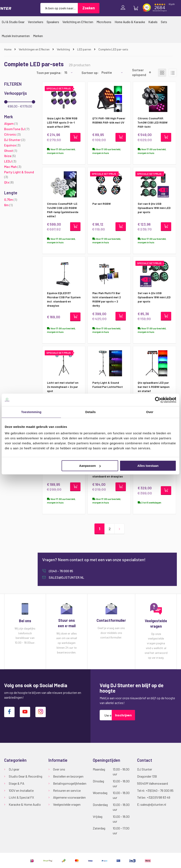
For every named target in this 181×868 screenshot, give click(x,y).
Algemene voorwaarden (69, 797)
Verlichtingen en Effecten (34, 49)
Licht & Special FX (21, 797)
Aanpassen (90, 466)
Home (8, 49)
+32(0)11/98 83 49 (159, 797)
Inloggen (124, 8)
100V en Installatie (21, 790)
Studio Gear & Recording (25, 776)
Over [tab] (150, 412)
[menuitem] (13, 22)
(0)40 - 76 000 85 (61, 572)
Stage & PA (17, 783)
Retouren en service (67, 790)
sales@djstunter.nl (66, 578)
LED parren (84, 49)
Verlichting (64, 49)
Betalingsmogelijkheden (70, 783)
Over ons (59, 769)
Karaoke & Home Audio (25, 805)
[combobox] (59, 8)
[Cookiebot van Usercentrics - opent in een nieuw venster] (158, 400)
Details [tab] (90, 412)
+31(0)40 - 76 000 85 (160, 790)
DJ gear (14, 769)
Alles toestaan (148, 466)
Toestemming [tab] (31, 412)
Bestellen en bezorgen (68, 776)
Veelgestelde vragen (67, 805)
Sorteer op (90, 72)
